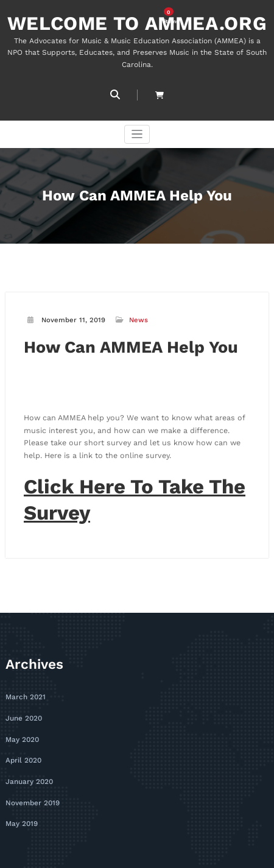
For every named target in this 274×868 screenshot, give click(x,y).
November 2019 (32, 793)
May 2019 (21, 813)
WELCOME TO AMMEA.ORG (137, 23)
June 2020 (24, 711)
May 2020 (22, 731)
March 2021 (25, 690)
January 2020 (29, 772)
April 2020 (23, 752)
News (139, 319)
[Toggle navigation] (137, 134)
